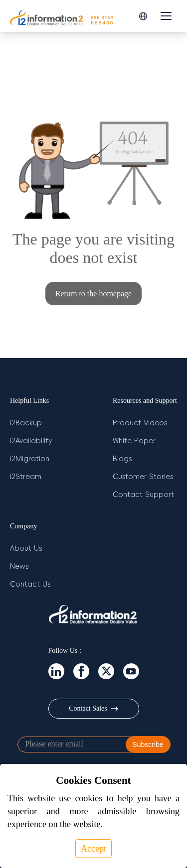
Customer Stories (143, 477)
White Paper (134, 441)
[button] (143, 16)
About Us (26, 548)
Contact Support (143, 495)
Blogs (122, 459)
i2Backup (26, 423)
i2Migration (30, 459)
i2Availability (31, 441)
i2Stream (26, 477)
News (19, 566)
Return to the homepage (93, 294)
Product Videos (140, 423)
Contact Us (30, 584)
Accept (93, 849)
